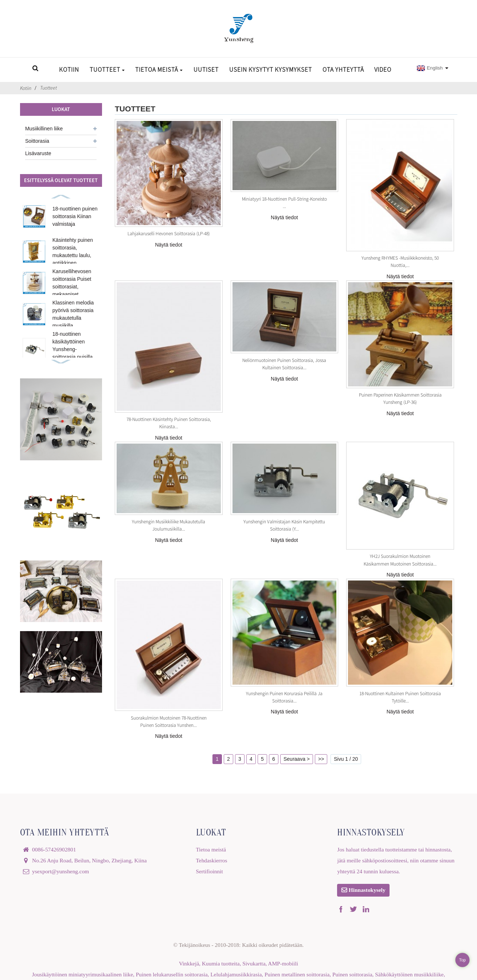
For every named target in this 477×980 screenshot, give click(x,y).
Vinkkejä (189, 963)
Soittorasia (37, 141)
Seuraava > (297, 759)
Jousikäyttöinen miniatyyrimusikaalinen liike (83, 974)
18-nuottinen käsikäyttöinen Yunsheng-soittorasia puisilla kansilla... (73, 349)
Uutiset (206, 70)
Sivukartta (254, 963)
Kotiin (69, 70)
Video (383, 70)
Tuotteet (107, 70)
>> (321, 759)
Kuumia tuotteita (221, 963)
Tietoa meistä (159, 70)
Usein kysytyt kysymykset (271, 70)
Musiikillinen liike (44, 129)
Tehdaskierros (212, 860)
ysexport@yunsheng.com (60, 871)
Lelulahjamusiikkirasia (236, 974)
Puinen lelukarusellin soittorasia (172, 974)
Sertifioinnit (210, 871)
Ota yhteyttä (343, 70)
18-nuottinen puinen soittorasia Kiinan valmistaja (75, 216)
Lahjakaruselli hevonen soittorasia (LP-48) (169, 234)
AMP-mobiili (283, 963)
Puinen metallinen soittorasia (297, 974)
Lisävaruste (38, 153)
